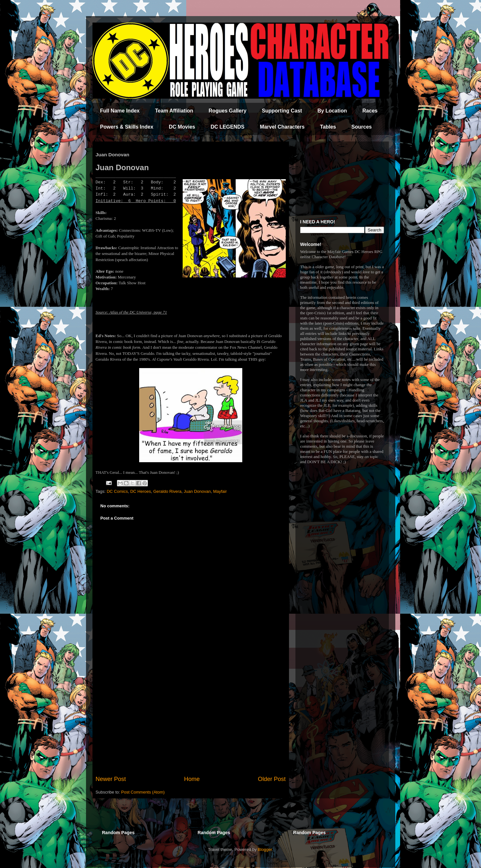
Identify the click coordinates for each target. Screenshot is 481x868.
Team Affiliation (174, 111)
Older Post (272, 779)
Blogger (265, 849)
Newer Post (111, 779)
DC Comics (117, 491)
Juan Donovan (197, 491)
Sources (362, 127)
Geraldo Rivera (167, 491)
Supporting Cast (282, 111)
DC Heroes (140, 491)
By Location (332, 111)
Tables (328, 127)
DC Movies (182, 127)
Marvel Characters (282, 127)
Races (370, 111)
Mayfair (220, 491)
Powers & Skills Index (127, 127)
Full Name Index (120, 111)
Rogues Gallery (227, 111)
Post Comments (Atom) (143, 792)
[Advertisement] (191, 722)
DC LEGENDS (228, 127)
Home (192, 779)
